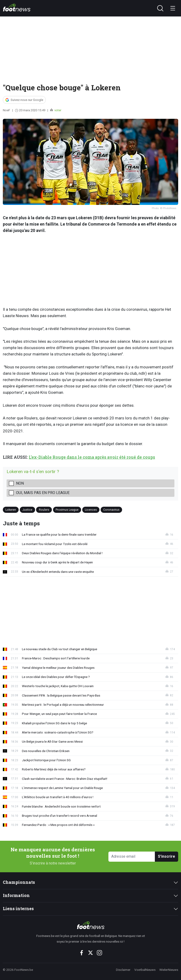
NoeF (6, 110)
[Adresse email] (132, 857)
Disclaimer (123, 970)
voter (58, 110)
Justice (27, 510)
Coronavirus (111, 510)
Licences (91, 510)
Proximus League (67, 510)
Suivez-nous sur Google (27, 100)
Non (20, 483)
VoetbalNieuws (145, 970)
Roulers (44, 510)
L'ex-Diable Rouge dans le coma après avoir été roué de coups (92, 457)
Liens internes (18, 909)
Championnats (19, 882)
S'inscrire (167, 856)
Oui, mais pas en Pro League (43, 493)
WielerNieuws (169, 970)
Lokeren (11, 510)
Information (16, 895)
